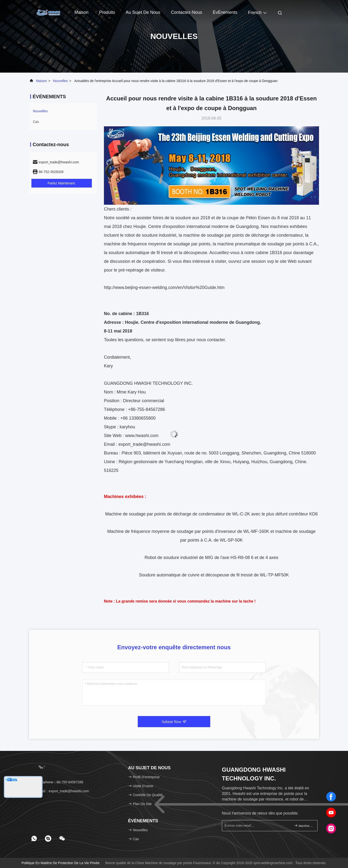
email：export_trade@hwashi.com (61, 791)
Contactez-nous (186, 12)
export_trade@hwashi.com (144, 444)
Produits (107, 12)
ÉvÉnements (225, 12)
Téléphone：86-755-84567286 (58, 782)
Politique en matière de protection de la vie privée (61, 863)
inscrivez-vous (304, 826)
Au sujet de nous (143, 12)
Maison (81, 12)
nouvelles (60, 81)
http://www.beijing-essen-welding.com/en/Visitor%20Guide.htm (164, 287)
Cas (36, 122)
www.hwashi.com (142, 436)
